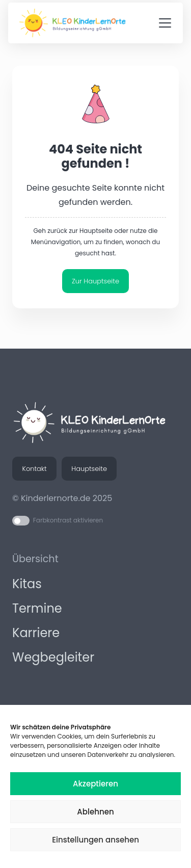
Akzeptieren (95, 784)
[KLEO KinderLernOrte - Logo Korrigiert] (75, 23)
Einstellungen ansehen (95, 840)
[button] (165, 23)
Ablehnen (95, 812)
